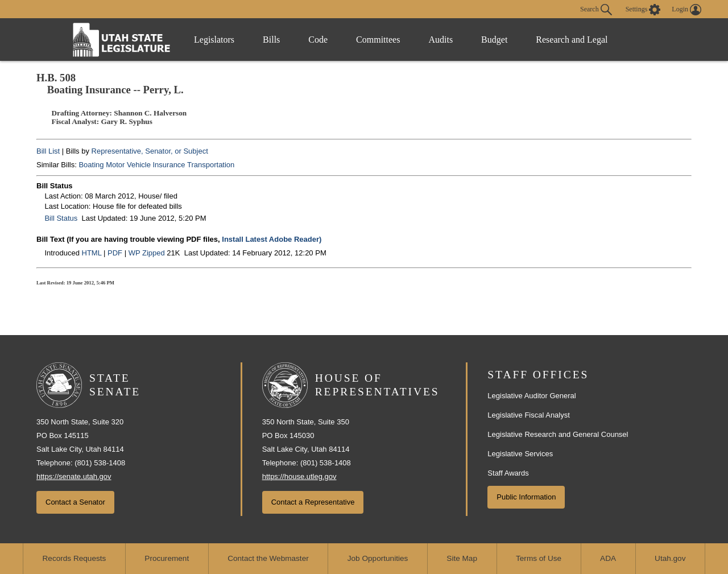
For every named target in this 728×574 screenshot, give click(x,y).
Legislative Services (520, 454)
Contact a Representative (313, 502)
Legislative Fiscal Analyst (529, 415)
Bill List (48, 151)
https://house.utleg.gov (299, 476)
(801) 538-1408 (100, 463)
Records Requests (75, 558)
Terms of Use (539, 558)
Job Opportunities (378, 558)
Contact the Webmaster (268, 558)
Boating (91, 165)
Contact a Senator (75, 502)
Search (596, 10)
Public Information (526, 497)
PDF (115, 253)
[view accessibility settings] (643, 10)
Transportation (211, 165)
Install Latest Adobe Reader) (272, 239)
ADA (608, 558)
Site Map (462, 558)
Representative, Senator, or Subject (150, 151)
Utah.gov (670, 558)
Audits (440, 40)
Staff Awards (508, 473)
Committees (378, 40)
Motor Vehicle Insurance (145, 165)
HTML (92, 253)
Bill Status (61, 218)
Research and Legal (572, 40)
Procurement (167, 558)
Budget (494, 40)
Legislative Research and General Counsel (558, 434)
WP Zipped (147, 253)
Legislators (214, 40)
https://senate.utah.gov (74, 476)
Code (318, 40)
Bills (271, 40)
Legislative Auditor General (531, 396)
